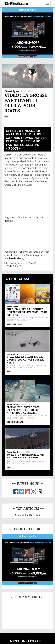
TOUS (37, 515)
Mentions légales (26, 641)
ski (6, 117)
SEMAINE (20, 515)
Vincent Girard (12, 91)
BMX (9, 324)
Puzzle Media (16, 258)
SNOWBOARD (18, 422)
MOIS (29, 515)
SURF (20, 324)
